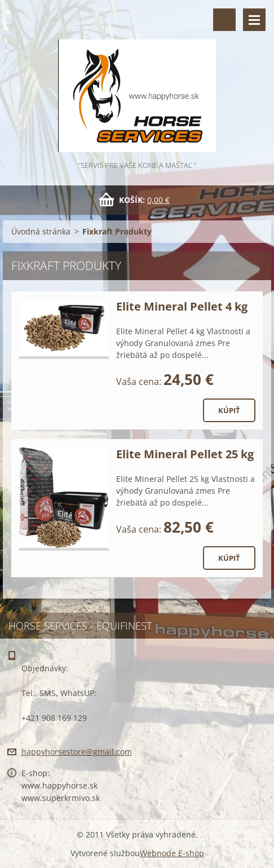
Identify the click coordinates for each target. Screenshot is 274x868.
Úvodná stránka (41, 231)
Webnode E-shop (172, 853)
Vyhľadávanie (224, 20)
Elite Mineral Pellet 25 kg (185, 454)
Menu (254, 20)
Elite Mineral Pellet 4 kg (182, 306)
